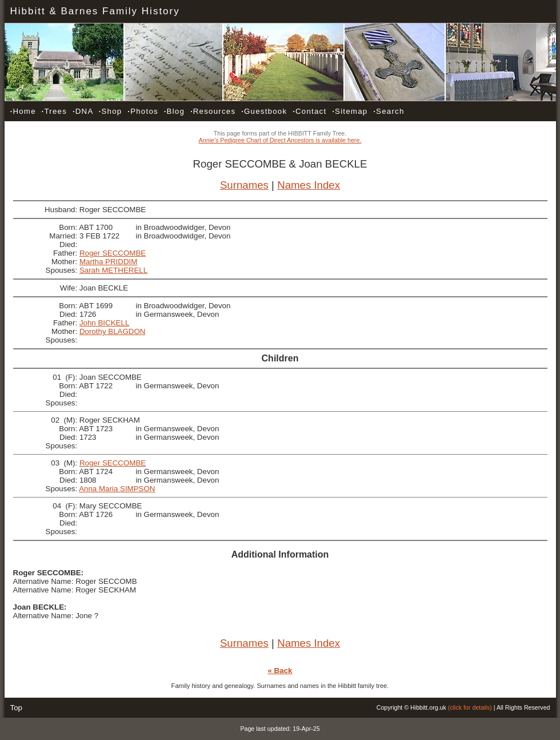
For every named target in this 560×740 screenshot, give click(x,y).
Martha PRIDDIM (108, 262)
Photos (143, 111)
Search (389, 111)
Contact (309, 111)
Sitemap (350, 111)
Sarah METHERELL (113, 270)
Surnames (244, 185)
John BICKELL (104, 323)
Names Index (309, 185)
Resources (213, 111)
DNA (83, 111)
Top (17, 708)
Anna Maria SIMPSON (117, 489)
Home (23, 111)
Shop (111, 111)
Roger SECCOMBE (113, 253)
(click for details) (470, 707)
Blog (174, 111)
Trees (54, 111)
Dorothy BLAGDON (113, 331)
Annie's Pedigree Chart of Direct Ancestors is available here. (280, 140)
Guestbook (264, 111)
